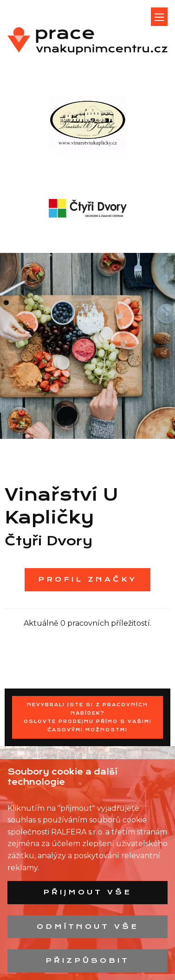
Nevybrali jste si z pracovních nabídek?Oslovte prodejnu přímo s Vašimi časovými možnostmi (88, 717)
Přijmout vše (87, 892)
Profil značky (87, 579)
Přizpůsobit (87, 960)
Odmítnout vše (88, 927)
